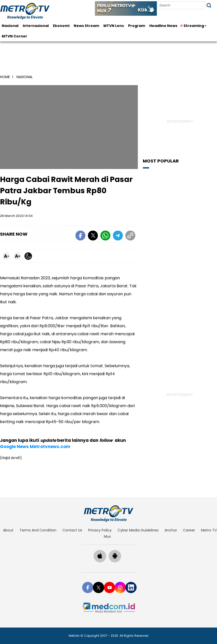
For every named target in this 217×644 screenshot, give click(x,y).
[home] (108, 513)
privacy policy (100, 530)
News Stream (86, 26)
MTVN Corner (14, 36)
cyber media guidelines (138, 530)
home (5, 77)
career (189, 530)
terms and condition (38, 530)
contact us (72, 530)
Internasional (36, 26)
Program (137, 26)
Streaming (193, 26)
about (8, 530)
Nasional (10, 26)
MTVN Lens (114, 26)
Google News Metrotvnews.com (35, 447)
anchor (171, 530)
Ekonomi (61, 26)
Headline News (163, 26)
